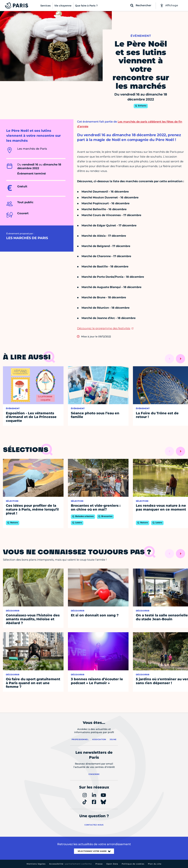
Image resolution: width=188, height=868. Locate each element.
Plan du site (155, 864)
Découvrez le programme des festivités (104, 328)
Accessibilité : (70, 864)
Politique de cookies (133, 864)
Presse (99, 864)
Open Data (112, 864)
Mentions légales (36, 864)
